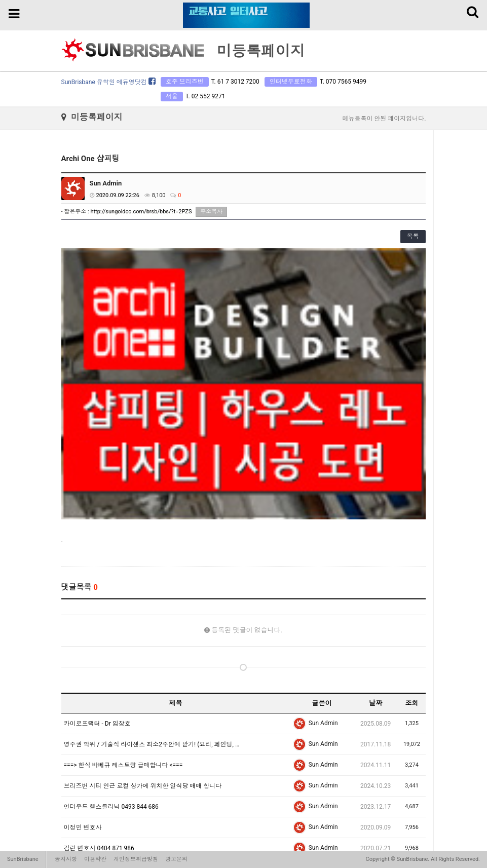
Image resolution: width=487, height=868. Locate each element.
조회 (411, 494)
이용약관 (95, 859)
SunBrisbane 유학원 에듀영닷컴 (108, 82)
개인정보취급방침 (136, 859)
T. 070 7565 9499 (343, 82)
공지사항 (66, 859)
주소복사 (211, 212)
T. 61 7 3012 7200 (235, 82)
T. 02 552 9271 (205, 96)
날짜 (376, 494)
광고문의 (176, 859)
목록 (413, 236)
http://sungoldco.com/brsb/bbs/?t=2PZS (141, 212)
